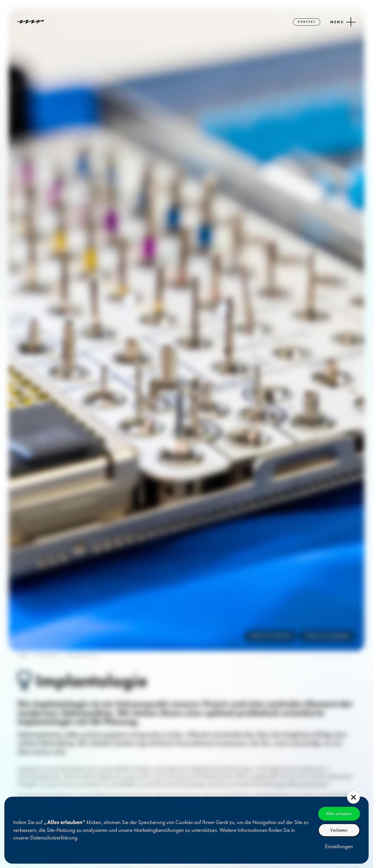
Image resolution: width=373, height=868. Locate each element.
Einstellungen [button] (339, 846)
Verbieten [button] (339, 830)
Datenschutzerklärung (54, 838)
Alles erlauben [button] (339, 813)
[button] (353, 797)
